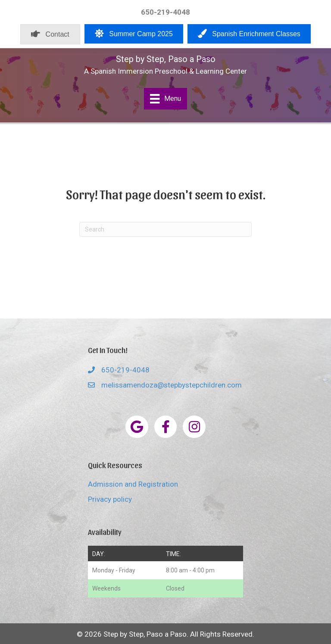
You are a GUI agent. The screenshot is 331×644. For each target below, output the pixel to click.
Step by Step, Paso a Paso (166, 59)
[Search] (165, 229)
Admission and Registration (133, 484)
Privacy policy (110, 499)
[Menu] (165, 99)
